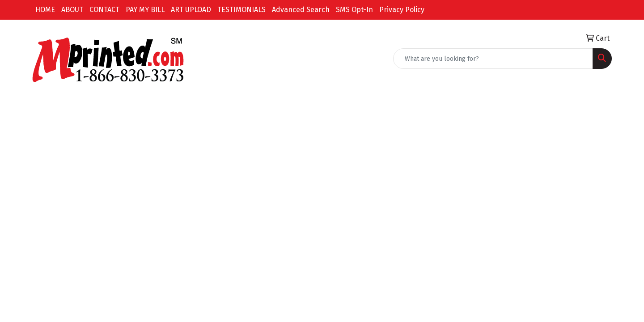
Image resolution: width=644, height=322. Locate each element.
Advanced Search (301, 10)
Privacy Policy (402, 10)
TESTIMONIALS (241, 10)
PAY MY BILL (145, 10)
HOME (45, 10)
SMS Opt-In (354, 10)
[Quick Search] (493, 59)
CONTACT (104, 10)
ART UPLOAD (191, 10)
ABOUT (72, 10)
